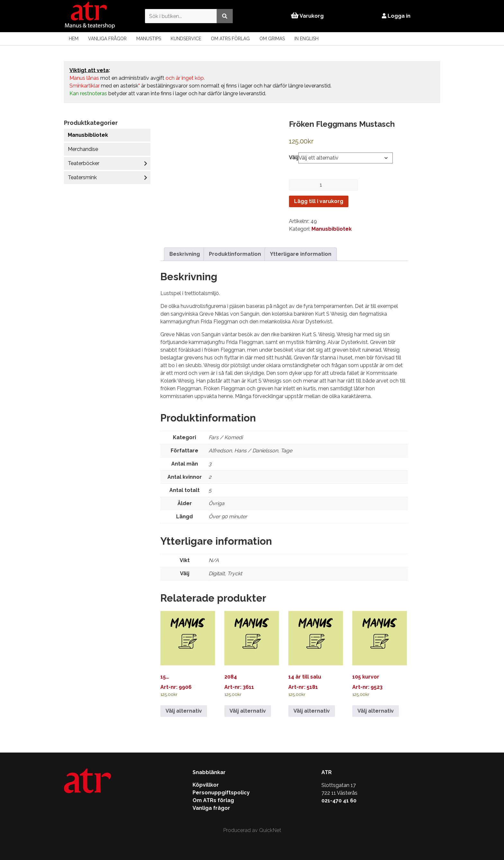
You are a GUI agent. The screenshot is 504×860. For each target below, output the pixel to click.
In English (306, 39)
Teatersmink (82, 177)
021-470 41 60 (339, 801)
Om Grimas (272, 39)
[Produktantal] (323, 185)
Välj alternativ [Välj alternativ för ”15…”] (184, 711)
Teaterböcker (84, 163)
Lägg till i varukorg (319, 201)
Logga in (396, 16)
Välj (294, 157)
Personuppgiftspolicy (221, 793)
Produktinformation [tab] (235, 254)
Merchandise (83, 149)
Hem (74, 39)
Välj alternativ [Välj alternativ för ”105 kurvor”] (376, 711)
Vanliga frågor (107, 39)
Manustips (149, 39)
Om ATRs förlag (230, 39)
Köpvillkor (206, 785)
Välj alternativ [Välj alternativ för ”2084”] (248, 711)
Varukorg (307, 16)
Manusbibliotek (88, 135)
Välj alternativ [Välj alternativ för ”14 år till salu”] (312, 711)
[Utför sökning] (224, 16)
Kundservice (186, 39)
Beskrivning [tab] (185, 254)
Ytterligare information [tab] (301, 254)
